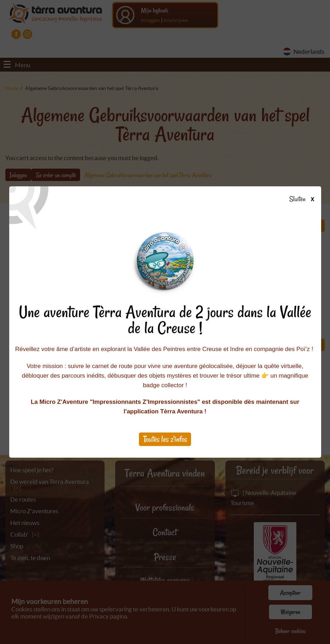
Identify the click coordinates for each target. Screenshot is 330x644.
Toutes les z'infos (165, 439)
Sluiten (304, 199)
